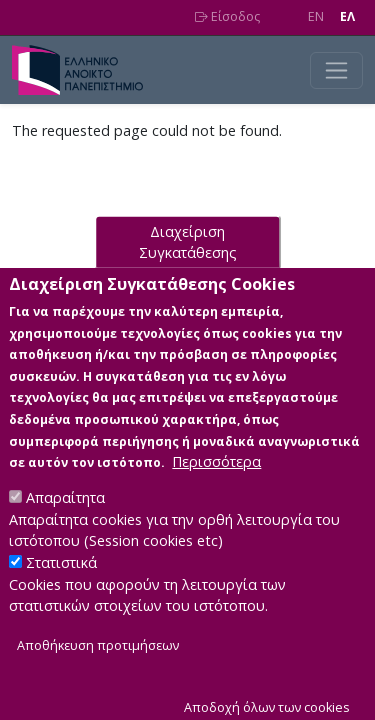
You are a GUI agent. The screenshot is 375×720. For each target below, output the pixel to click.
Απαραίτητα (65, 528)
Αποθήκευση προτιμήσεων (98, 675)
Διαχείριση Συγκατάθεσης (188, 272)
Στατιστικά (61, 593)
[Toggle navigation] (336, 70)
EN (316, 16)
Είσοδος (227, 16)
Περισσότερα (216, 492)
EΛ (347, 16)
